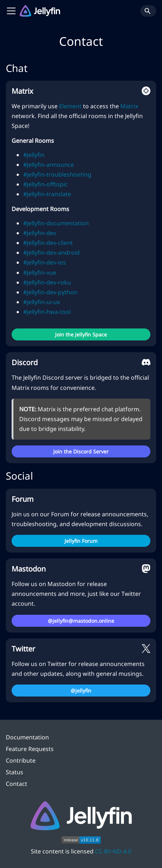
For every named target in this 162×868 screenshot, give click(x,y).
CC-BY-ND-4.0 (113, 851)
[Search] (148, 11)
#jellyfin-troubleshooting (57, 174)
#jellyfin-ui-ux (41, 302)
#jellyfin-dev (40, 233)
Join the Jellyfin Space (81, 334)
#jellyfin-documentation (56, 223)
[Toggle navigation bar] (11, 11)
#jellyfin (34, 155)
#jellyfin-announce (49, 165)
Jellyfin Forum (81, 541)
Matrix (129, 106)
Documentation (27, 737)
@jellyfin (81, 691)
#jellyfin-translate (47, 194)
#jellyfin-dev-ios (45, 262)
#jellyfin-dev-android (51, 253)
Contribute (21, 760)
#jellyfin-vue (40, 272)
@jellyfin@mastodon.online (81, 621)
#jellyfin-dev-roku (47, 282)
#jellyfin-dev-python (50, 292)
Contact (16, 784)
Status (14, 772)
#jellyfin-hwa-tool (47, 312)
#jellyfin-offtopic (45, 184)
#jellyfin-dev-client (48, 243)
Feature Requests (30, 749)
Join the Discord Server (81, 451)
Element (70, 106)
